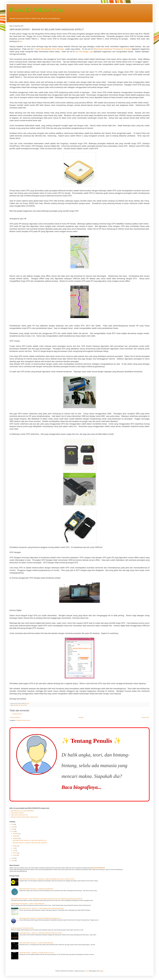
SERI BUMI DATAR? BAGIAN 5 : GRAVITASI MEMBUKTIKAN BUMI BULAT (40, 918)
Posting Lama (145, 717)
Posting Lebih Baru (15, 717)
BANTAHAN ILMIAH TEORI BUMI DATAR (22, 928)
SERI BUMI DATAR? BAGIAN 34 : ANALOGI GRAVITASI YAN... (30, 840)
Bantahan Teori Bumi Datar (20, 705)
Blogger (101, 971)
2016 (13, 858)
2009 (13, 861)
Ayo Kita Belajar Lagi (84, 52)
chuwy (86, 971)
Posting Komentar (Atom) (23, 720)
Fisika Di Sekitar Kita (36, 10)
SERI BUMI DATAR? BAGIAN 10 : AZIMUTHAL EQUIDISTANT (36, 889)
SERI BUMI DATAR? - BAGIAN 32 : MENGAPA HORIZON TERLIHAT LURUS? (41, 933)
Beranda (81, 717)
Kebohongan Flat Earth (17, 813)
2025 (13, 827)
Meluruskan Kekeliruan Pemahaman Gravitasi (112, 49)
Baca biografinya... (82, 787)
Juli (14, 848)
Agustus (15, 846)
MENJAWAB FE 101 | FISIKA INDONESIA (23, 811)
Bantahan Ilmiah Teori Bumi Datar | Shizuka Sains (24, 817)
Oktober (15, 836)
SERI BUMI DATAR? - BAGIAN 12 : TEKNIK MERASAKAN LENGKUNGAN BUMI (41, 908)
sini (21, 41)
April (14, 850)
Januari (15, 855)
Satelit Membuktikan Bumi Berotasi (49, 49)
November (16, 834)
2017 (13, 832)
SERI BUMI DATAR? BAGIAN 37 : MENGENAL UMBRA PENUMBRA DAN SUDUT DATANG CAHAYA (47, 879)
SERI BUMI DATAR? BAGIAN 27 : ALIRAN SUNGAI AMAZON (36, 943)
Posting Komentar (17, 714)
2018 (13, 829)
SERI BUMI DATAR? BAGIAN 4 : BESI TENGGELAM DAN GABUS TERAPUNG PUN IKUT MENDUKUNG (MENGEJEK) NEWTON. (47, 899)
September (16, 838)
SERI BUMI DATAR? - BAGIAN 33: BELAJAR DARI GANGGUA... (30, 843)
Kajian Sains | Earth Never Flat (19, 815)
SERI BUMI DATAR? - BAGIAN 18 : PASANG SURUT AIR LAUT (37, 953)
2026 (13, 824)
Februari (15, 853)
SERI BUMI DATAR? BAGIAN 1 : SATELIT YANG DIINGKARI (28, 904)
